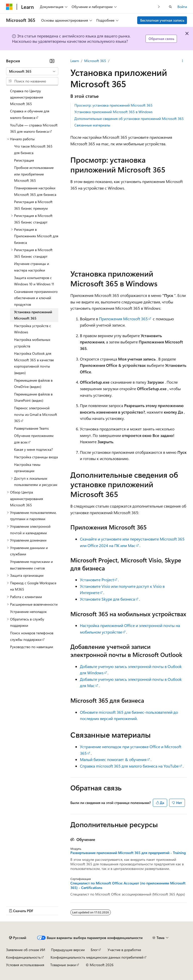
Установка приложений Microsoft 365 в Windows (113, 112)
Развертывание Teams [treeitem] (31, 428)
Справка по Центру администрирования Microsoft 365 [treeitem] (27, 97)
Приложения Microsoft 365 (123, 319)
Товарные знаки (63, 965)
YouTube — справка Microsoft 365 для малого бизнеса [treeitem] (34, 128)
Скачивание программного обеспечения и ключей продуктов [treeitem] (36, 298)
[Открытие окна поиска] (170, 7)
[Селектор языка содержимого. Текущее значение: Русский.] (18, 938)
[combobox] (32, 71)
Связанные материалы (92, 125)
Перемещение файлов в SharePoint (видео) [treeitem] (33, 397)
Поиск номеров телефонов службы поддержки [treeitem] (32, 636)
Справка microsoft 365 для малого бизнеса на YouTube (129, 766)
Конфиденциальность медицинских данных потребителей (97, 957)
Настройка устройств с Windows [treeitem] (33, 329)
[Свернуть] (52, 61)
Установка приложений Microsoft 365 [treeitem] (33, 315)
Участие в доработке (124, 950)
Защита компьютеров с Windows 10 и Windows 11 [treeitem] (34, 281)
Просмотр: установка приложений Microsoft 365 (113, 105)
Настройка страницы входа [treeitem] (36, 457)
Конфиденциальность (23, 957)
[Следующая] (159, 7)
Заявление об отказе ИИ (26, 950)
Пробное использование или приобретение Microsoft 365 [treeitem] (34, 174)
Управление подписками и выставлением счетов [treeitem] (31, 565)
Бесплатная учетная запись (162, 20)
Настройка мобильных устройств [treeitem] (32, 343)
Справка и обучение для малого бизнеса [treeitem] (30, 114)
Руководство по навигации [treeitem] (32, 647)
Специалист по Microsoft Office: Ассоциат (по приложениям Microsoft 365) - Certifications (128, 885)
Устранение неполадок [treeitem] (28, 612)
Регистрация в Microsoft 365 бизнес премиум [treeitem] (33, 205)
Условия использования (25, 965)
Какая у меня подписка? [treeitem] (33, 449)
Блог (94, 950)
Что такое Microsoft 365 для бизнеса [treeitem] (33, 149)
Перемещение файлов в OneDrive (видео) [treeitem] (33, 384)
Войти (182, 7)
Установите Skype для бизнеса (107, 599)
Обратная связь (161, 39)
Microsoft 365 (95, 61)
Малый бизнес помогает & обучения (113, 759)
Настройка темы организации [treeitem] (27, 468)
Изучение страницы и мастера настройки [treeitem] (32, 267)
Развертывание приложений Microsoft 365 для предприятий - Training (128, 853)
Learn (75, 61)
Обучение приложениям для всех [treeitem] (34, 439)
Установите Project (97, 580)
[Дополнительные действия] (183, 61)
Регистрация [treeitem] (24, 160)
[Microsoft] (9, 7)
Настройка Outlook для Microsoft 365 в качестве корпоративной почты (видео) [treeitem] (34, 363)
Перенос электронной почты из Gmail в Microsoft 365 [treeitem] (36, 414)
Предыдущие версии (68, 950)
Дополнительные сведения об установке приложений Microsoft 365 (129, 119)
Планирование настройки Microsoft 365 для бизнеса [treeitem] (35, 191)
